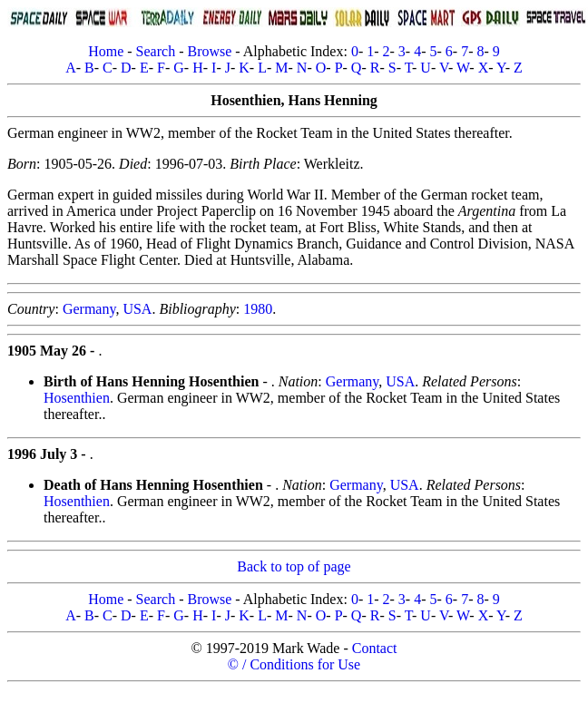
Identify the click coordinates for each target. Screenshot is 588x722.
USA (137, 309)
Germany (89, 309)
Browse (209, 51)
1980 (258, 309)
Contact (375, 648)
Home (106, 51)
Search (156, 51)
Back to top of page (294, 566)
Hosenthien (77, 398)
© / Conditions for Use (294, 664)
